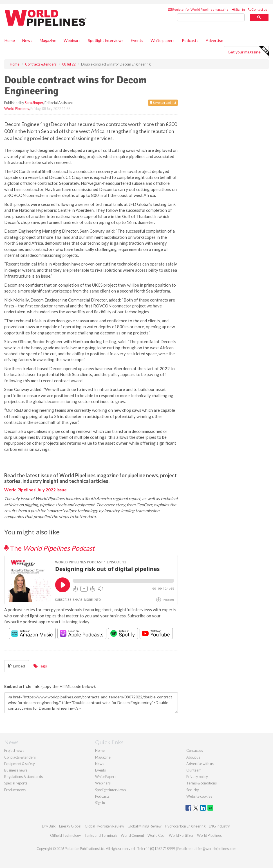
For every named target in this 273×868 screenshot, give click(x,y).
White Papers (106, 777)
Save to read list (163, 103)
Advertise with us (200, 764)
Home (10, 40)
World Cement (132, 835)
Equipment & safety (20, 764)
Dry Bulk (49, 826)
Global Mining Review (145, 826)
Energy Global (70, 826)
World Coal (156, 835)
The (49, 548)
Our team (194, 770)
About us (193, 757)
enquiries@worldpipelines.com (212, 849)
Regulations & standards (24, 777)
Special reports (16, 783)
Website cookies (199, 796)
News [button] (27, 40)
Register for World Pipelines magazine (198, 9)
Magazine (48, 40)
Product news (15, 790)
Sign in (238, 9)
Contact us (258, 9)
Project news (14, 750)
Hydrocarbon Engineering (185, 826)
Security (193, 790)
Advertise (214, 40)
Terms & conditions (202, 783)
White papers (163, 40)
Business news (16, 770)
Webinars (72, 40)
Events (137, 40)
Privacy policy (197, 777)
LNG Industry (219, 826)
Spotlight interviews (106, 40)
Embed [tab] (17, 666)
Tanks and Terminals (101, 835)
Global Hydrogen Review (104, 826)
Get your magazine (248, 51)
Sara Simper (34, 103)
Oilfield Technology (66, 835)
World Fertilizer (181, 835)
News (100, 764)
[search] (211, 18)
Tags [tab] (40, 666)
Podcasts (190, 40)
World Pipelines (17, 109)
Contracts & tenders (20, 757)
